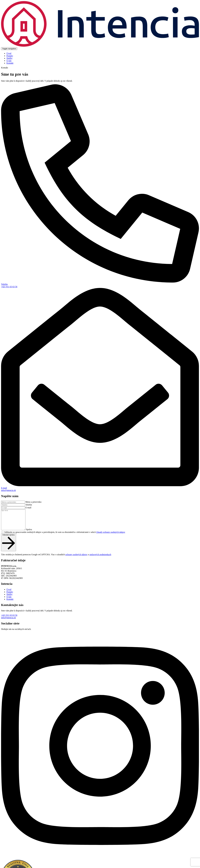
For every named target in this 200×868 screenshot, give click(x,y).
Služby (9, 58)
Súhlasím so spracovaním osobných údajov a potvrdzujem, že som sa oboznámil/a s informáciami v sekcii (65, 532)
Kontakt (10, 63)
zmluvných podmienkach (100, 555)
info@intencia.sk (8, 618)
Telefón (29, 505)
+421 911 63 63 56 (9, 615)
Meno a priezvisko (33, 502)
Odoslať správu (9, 542)
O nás (9, 61)
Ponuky (10, 56)
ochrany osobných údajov (76, 555)
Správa (32, 529)
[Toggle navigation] (9, 49)
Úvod (9, 53)
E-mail (28, 508)
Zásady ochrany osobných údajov (111, 532)
